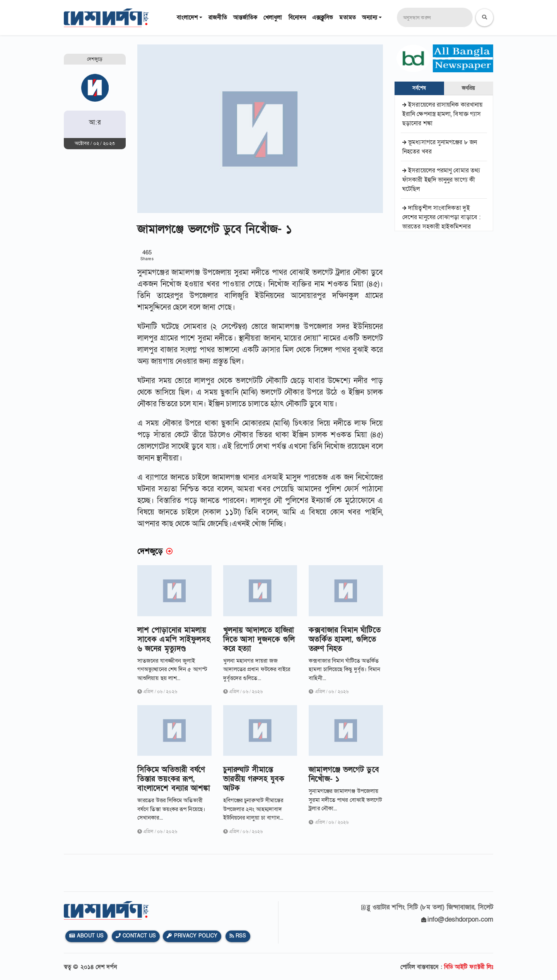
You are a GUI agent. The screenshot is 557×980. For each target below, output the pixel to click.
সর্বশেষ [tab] (419, 88)
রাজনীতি (218, 17)
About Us (86, 936)
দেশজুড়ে (95, 59)
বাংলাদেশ (187, 17)
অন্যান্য (370, 17)
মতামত (347, 17)
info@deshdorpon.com (460, 919)
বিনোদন (297, 17)
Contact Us (136, 936)
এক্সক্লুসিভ (323, 17)
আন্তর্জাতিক (245, 17)
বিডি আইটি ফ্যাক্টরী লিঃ (469, 967)
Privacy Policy (192, 936)
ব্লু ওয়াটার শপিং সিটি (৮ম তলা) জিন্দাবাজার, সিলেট (430, 907)
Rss (238, 936)
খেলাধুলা (273, 17)
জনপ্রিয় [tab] (468, 88)
